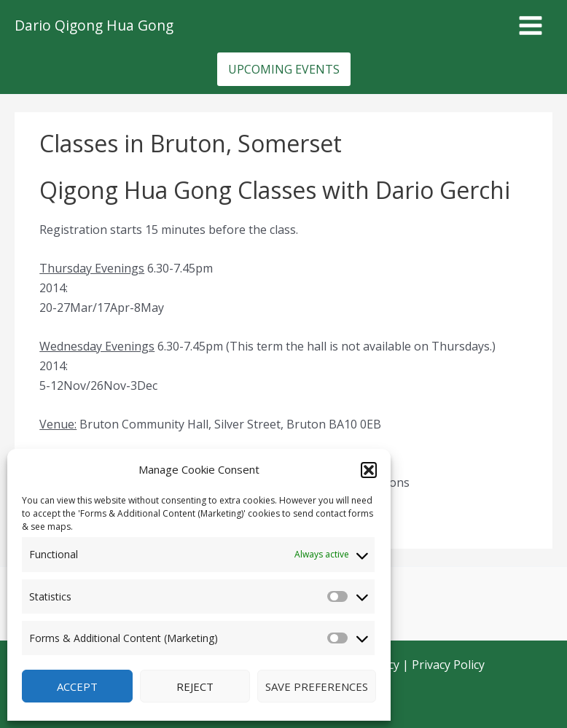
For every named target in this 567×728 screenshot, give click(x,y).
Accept (77, 686)
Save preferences (317, 686)
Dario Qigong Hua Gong (94, 25)
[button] (369, 470)
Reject (195, 686)
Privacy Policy (448, 665)
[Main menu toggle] (531, 26)
